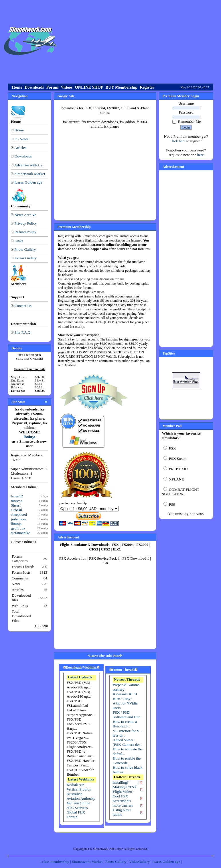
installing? (121, 782)
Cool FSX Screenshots (122, 798)
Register (147, 87)
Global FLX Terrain (76, 815)
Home (17, 87)
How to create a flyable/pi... (125, 724)
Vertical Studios (79, 789)
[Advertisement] (140, 41)
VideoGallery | (141, 862)
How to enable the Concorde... (127, 761)
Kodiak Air (75, 785)
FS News (21, 139)
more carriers (123, 805)
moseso (17, 501)
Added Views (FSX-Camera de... (127, 742)
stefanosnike (20, 533)
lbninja (29, 437)
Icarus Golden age (28, 182)
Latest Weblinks (81, 779)
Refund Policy (25, 232)
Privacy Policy (25, 223)
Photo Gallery (25, 249)
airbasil (16, 510)
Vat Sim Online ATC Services (78, 805)
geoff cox (18, 528)
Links (19, 241)
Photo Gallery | (117, 862)
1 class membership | (56, 862)
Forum (52, 87)
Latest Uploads (80, 677)
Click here (177, 141)
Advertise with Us (28, 165)
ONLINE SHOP (89, 87)
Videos (67, 87)
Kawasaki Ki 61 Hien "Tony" (125, 696)
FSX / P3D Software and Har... (128, 715)
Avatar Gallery (26, 258)
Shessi (16, 505)
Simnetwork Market (30, 174)
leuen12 (17, 496)
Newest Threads (127, 679)
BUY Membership (122, 87)
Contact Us (23, 306)
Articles (20, 148)
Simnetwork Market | (88, 862)
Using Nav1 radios (122, 812)
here (200, 155)
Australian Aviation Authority (81, 796)
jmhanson (18, 519)
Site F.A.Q (22, 332)
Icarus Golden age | (167, 862)
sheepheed (19, 514)
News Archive (25, 215)
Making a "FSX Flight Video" (125, 789)
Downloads (34, 87)
